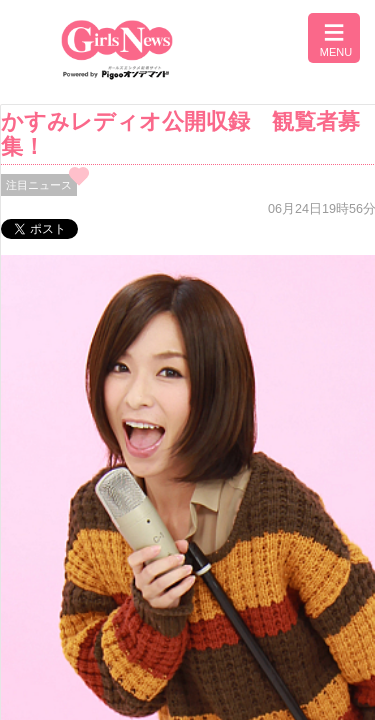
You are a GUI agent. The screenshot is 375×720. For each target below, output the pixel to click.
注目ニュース (39, 185)
